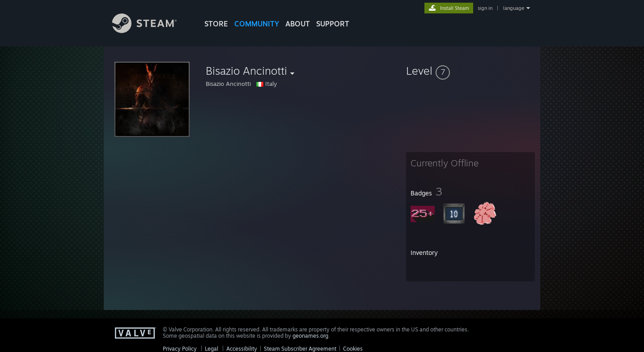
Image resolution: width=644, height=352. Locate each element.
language (514, 8)
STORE (216, 24)
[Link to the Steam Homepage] (151, 31)
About (298, 24)
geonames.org (310, 336)
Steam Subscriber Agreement (300, 349)
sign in (485, 8)
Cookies (353, 349)
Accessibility (242, 349)
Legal (212, 349)
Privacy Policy (180, 349)
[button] (470, 71)
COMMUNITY (257, 24)
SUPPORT (333, 24)
